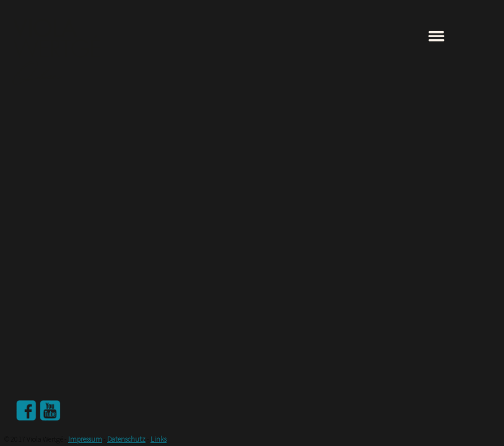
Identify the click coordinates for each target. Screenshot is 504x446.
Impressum (85, 439)
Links (159, 439)
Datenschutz (126, 439)
